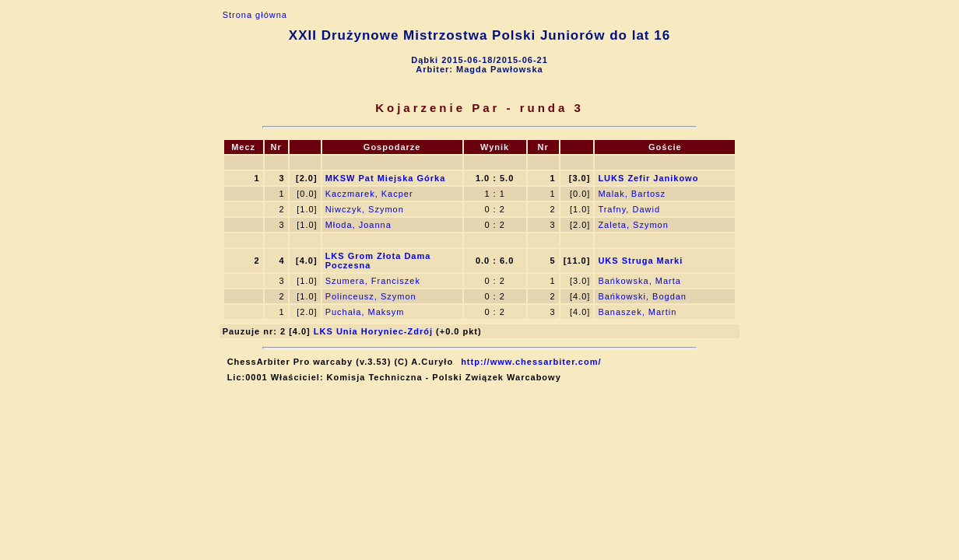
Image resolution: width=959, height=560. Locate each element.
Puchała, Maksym (365, 312)
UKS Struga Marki (640, 261)
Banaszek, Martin (637, 312)
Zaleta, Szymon (633, 225)
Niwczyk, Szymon (365, 209)
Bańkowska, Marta (639, 281)
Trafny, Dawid (629, 209)
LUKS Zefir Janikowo (648, 178)
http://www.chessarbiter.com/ (531, 362)
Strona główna (255, 15)
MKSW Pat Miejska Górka (386, 178)
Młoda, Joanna (358, 225)
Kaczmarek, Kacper (369, 194)
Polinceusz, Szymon (371, 296)
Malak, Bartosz (632, 194)
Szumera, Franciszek (373, 281)
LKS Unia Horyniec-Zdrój (373, 331)
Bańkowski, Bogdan (642, 296)
